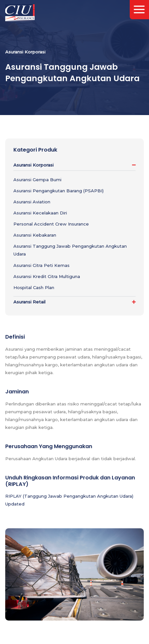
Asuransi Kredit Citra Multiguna (47, 276)
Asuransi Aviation (32, 202)
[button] (74, 165)
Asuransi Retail (29, 302)
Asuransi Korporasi (33, 165)
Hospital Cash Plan (34, 287)
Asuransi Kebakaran (35, 235)
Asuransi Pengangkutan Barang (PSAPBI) (58, 191)
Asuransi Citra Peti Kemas (41, 265)
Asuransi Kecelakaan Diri (40, 213)
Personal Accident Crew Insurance (51, 224)
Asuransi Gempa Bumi (37, 180)
